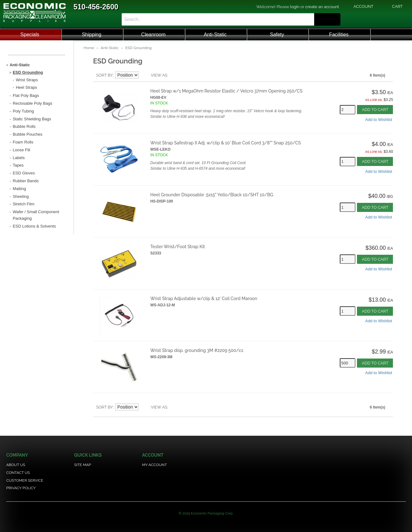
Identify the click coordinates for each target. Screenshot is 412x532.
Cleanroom (153, 35)
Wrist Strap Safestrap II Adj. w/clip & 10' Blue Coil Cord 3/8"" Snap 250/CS (226, 143)
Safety (277, 35)
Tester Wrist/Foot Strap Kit (178, 247)
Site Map (83, 465)
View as (159, 75)
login (295, 7)
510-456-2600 (96, 7)
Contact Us (18, 473)
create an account (322, 7)
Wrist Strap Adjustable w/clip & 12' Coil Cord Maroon (204, 299)
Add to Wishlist (379, 120)
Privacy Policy (21, 488)
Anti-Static (215, 35)
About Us (16, 465)
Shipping (92, 35)
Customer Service (25, 480)
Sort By (105, 75)
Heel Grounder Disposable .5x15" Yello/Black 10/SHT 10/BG (212, 195)
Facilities (339, 35)
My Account (155, 465)
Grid (183, 75)
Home (89, 48)
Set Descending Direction (144, 75)
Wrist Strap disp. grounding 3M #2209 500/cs (197, 350)
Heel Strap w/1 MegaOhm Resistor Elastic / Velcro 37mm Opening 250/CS (226, 91)
